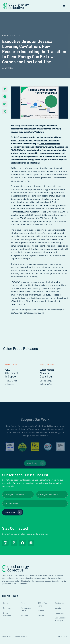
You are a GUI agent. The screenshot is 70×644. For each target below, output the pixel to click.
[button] (64, 6)
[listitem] (18, 376)
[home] (15, 6)
